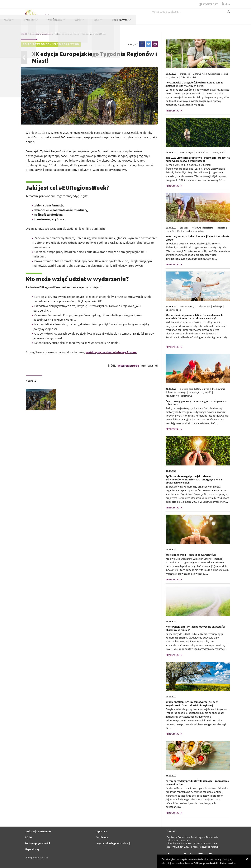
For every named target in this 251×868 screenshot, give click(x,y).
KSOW (103, 22)
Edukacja (184, 228)
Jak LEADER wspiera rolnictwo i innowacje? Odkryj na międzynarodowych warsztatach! (198, 159)
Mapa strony (32, 849)
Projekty (125, 22)
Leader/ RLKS (218, 152)
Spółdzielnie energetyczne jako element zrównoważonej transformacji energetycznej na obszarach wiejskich (194, 479)
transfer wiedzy (187, 306)
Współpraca (151, 22)
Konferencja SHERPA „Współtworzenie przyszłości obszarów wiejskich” (195, 628)
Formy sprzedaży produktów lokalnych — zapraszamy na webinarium (197, 783)
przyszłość (185, 74)
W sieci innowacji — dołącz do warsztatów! (191, 555)
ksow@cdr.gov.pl (209, 847)
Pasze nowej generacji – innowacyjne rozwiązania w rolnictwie (196, 403)
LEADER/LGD (202, 152)
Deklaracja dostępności (39, 831)
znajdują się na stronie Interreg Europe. (111, 352)
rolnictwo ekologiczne (202, 228)
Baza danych (216, 22)
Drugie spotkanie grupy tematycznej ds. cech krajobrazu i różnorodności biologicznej (192, 703)
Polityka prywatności (37, 843)
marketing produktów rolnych (194, 389)
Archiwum (102, 837)
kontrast (207, 4)
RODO (28, 837)
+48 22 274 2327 (180, 847)
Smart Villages (186, 152)
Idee (192, 22)
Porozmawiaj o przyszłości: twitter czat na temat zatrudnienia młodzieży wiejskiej (194, 84)
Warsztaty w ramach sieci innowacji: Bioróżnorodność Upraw (198, 238)
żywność (170, 231)
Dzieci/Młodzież (188, 77)
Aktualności (82, 22)
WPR (174, 22)
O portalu (101, 831)
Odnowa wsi (199, 74)
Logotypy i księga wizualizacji (113, 843)
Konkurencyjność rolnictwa (191, 231)
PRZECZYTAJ (174, 111)
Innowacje (194, 392)
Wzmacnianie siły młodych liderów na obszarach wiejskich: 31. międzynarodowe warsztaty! (194, 317)
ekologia (221, 228)
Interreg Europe (128, 366)
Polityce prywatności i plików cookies (214, 863)
